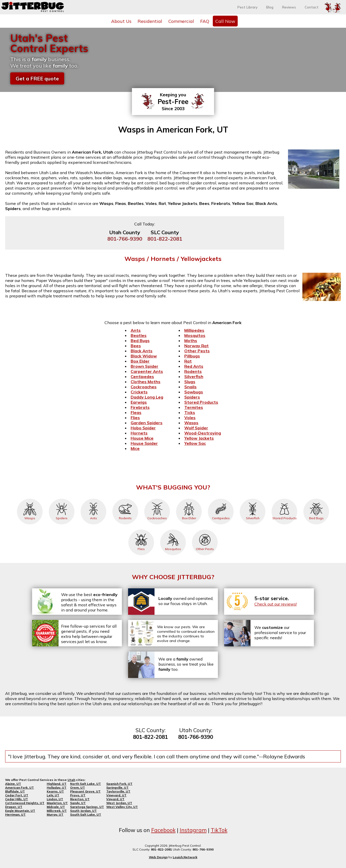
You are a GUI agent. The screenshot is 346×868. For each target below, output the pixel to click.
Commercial (181, 21)
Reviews (289, 7)
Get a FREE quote (37, 78)
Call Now (225, 21)
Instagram (193, 830)
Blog (270, 7)
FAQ (205, 21)
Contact (312, 7)
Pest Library (247, 7)
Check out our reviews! (276, 604)
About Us (121, 21)
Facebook (163, 830)
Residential (150, 21)
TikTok (219, 830)
